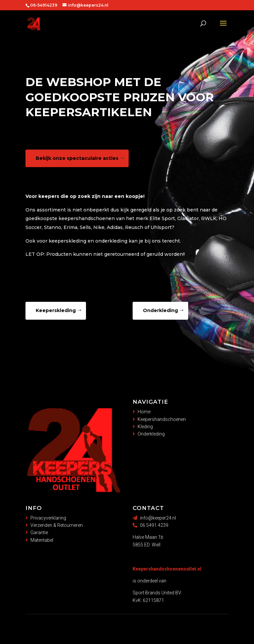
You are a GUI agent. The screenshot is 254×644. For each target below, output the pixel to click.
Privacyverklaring (48, 518)
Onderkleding (160, 310)
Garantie (39, 532)
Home (144, 412)
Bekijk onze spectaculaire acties (77, 158)
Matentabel (42, 540)
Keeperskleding (56, 310)
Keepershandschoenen (162, 419)
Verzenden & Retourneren (57, 525)
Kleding (145, 427)
